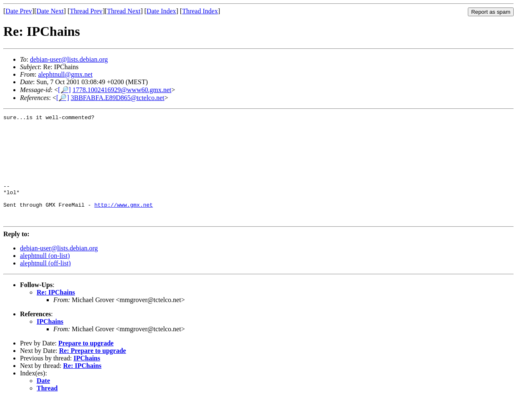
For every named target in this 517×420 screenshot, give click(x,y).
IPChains (50, 343)
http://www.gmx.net (123, 223)
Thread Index (200, 11)
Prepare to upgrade (86, 364)
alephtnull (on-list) (45, 277)
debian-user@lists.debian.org (69, 59)
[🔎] (64, 90)
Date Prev (19, 11)
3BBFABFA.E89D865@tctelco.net (118, 98)
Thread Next (124, 11)
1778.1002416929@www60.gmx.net (122, 90)
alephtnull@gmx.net (65, 74)
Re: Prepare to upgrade (93, 372)
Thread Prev (86, 11)
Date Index (161, 11)
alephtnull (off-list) (45, 284)
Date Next (50, 11)
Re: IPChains (56, 314)
